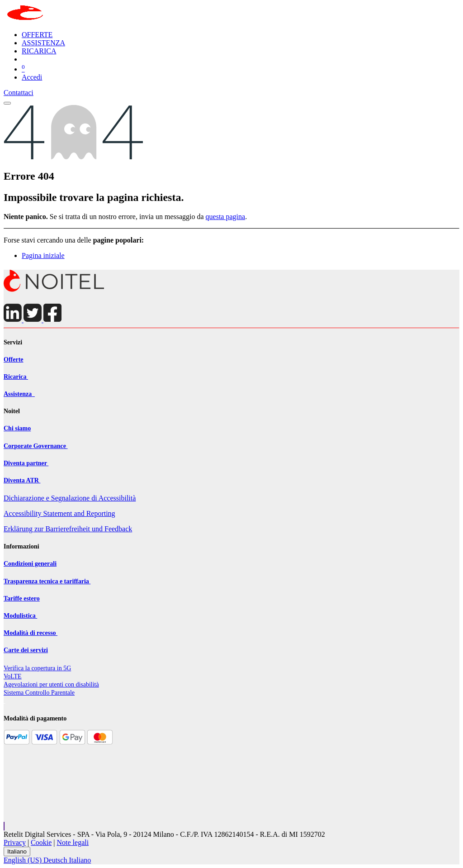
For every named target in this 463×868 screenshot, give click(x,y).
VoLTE (13, 676)
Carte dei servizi (26, 650)
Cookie (41, 842)
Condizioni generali (30, 564)
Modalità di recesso (31, 633)
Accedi (32, 77)
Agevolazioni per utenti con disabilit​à (51, 684)
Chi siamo (17, 428)
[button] (4, 826)
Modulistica (20, 616)
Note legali (73, 842)
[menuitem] (37, 35)
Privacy (15, 842)
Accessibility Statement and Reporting (59, 513)
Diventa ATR (22, 480)
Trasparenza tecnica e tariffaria (47, 581)
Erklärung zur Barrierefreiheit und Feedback (68, 529)
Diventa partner (26, 463)
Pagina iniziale (43, 255)
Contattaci (19, 93)
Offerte (14, 360)
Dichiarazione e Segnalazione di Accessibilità (70, 498)
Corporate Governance (36, 446)
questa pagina (226, 217)
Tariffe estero (22, 599)
